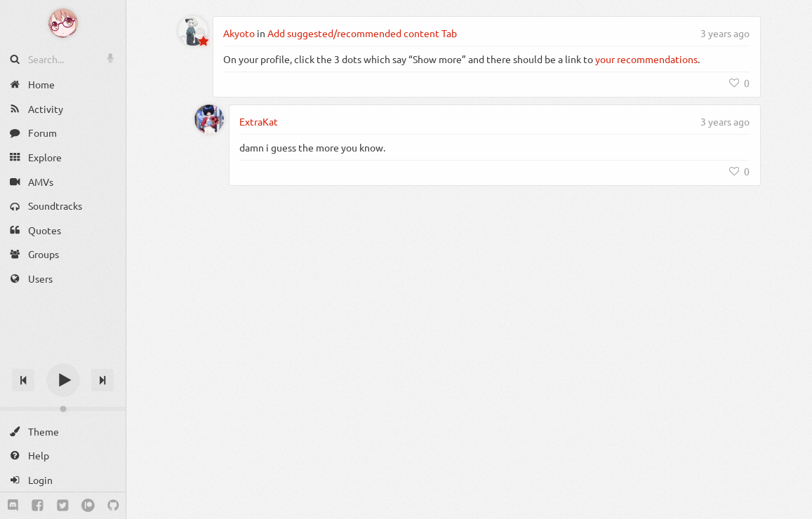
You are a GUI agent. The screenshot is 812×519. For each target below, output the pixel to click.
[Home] (63, 85)
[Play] (63, 380)
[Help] (63, 456)
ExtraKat (259, 121)
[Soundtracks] (63, 206)
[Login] (63, 480)
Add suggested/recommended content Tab (362, 33)
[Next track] (102, 380)
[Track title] (63, 355)
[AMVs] (63, 181)
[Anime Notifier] (63, 23)
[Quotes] (63, 230)
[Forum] (63, 133)
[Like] (740, 83)
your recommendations (646, 59)
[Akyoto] (193, 31)
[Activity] (63, 109)
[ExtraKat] (209, 119)
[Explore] (63, 157)
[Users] (63, 279)
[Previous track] (23, 380)
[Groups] (63, 254)
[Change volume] (63, 409)
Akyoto (239, 33)
